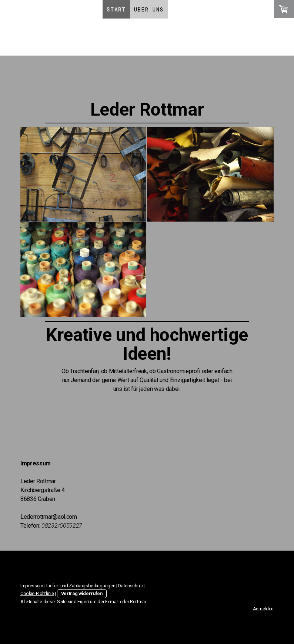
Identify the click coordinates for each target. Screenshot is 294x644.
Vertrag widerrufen (82, 593)
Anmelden (263, 609)
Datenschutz (131, 586)
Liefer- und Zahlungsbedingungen (81, 586)
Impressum (32, 586)
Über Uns (149, 9)
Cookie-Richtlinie (37, 593)
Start (116, 9)
